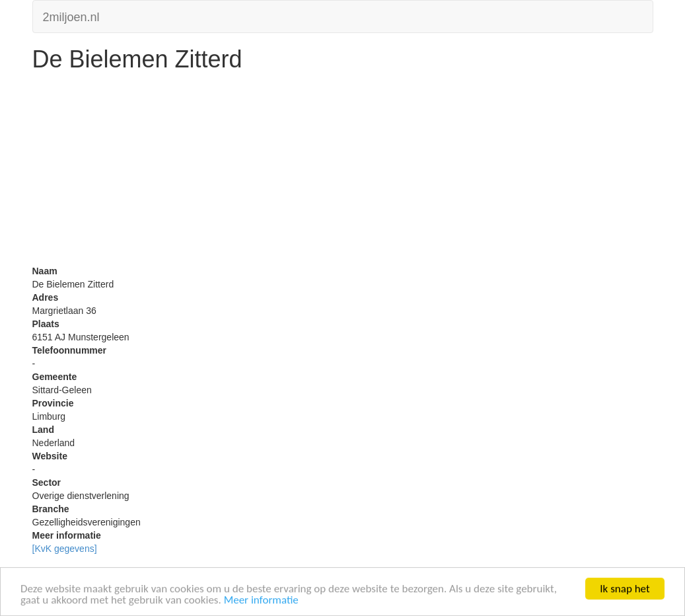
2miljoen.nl (71, 16)
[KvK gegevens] (65, 549)
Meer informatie (261, 600)
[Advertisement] (343, 172)
